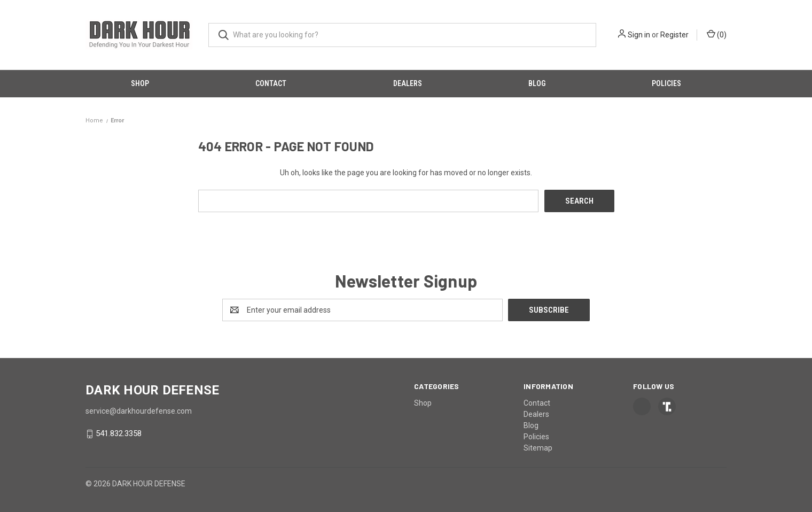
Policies (666, 83)
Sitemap (538, 448)
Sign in (639, 35)
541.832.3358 (119, 434)
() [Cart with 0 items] (717, 34)
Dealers (408, 83)
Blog (537, 83)
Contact (271, 83)
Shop (140, 83)
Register (674, 35)
